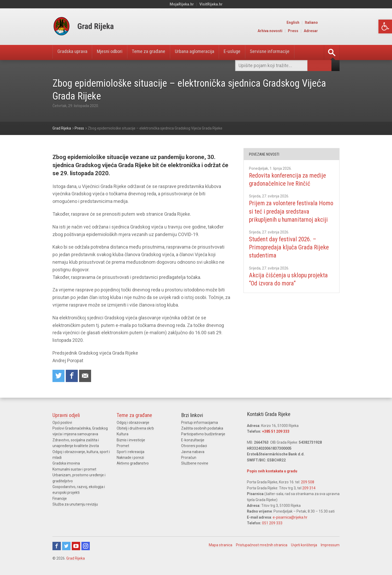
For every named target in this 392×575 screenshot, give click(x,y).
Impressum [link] (330, 545)
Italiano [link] (334, 22)
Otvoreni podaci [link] (194, 446)
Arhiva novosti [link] (292, 31)
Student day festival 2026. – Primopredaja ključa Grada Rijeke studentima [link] (291, 255)
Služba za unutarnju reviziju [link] (75, 505)
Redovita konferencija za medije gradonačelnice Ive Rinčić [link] (289, 180)
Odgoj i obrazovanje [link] (133, 423)
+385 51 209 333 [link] (276, 432)
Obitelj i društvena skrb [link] (135, 429)
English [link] (315, 22)
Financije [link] (60, 499)
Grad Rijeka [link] (76, 559)
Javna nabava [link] (193, 452)
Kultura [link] (123, 435)
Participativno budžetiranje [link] (203, 435)
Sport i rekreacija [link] (130, 452)
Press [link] (315, 31)
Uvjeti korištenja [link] (304, 545)
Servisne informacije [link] (286, 52)
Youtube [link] (76, 547)
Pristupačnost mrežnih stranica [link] (262, 545)
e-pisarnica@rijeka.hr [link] (290, 518)
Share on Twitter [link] (59, 376)
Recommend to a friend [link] (86, 376)
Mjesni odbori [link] (114, 52)
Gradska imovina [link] (66, 464)
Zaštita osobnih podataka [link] (202, 429)
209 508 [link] (308, 483)
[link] (385, 27)
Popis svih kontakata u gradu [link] (272, 472)
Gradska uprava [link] (74, 52)
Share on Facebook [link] (73, 376)
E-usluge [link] (245, 52)
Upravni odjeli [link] (66, 416)
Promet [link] (123, 446)
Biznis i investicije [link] (131, 441)
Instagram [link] (86, 547)
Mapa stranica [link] (221, 545)
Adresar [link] (333, 31)
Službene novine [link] (195, 464)
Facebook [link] (57, 547)
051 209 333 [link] (272, 524)
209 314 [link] (309, 489)
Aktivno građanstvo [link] (133, 464)
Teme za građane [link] (156, 52)
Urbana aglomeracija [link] (205, 52)
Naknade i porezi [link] (130, 458)
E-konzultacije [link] (193, 441)
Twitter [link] (66, 547)
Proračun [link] (189, 458)
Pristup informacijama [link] (200, 423)
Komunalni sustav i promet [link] (74, 470)
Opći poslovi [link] (62, 423)
